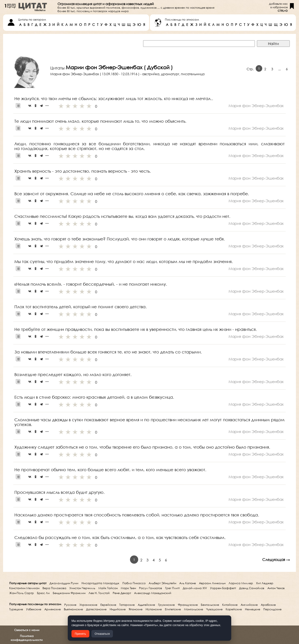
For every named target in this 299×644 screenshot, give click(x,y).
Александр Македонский (153, 593)
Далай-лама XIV (195, 588)
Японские (136, 609)
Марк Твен (128, 588)
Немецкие (253, 609)
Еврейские (108, 605)
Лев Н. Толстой (99, 593)
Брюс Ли (43, 593)
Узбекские (34, 609)
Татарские (127, 605)
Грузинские (166, 605)
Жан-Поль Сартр (22, 593)
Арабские (268, 605)
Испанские (154, 609)
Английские (249, 605)
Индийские (118, 609)
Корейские (234, 609)
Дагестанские (96, 609)
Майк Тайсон (108, 588)
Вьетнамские (73, 609)
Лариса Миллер (241, 583)
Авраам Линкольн (212, 583)
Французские (188, 605)
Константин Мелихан (24, 588)
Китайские (230, 605)
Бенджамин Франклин (69, 593)
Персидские (272, 609)
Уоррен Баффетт (223, 588)
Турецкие (16, 609)
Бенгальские (210, 605)
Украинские (88, 605)
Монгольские (194, 609)
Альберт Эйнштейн (162, 583)
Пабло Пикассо (134, 583)
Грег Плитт (172, 588)
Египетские (173, 609)
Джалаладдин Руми (64, 583)
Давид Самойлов (252, 588)
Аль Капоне (188, 583)
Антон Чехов (276, 588)
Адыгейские (146, 605)
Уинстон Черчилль (82, 588)
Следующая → (276, 560)
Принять (80, 634)
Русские (70, 605)
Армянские (53, 609)
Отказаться (102, 634)
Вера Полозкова (54, 588)
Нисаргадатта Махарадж (100, 583)
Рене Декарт (122, 593)
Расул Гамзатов (151, 588)
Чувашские (214, 609)
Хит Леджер (265, 583)
